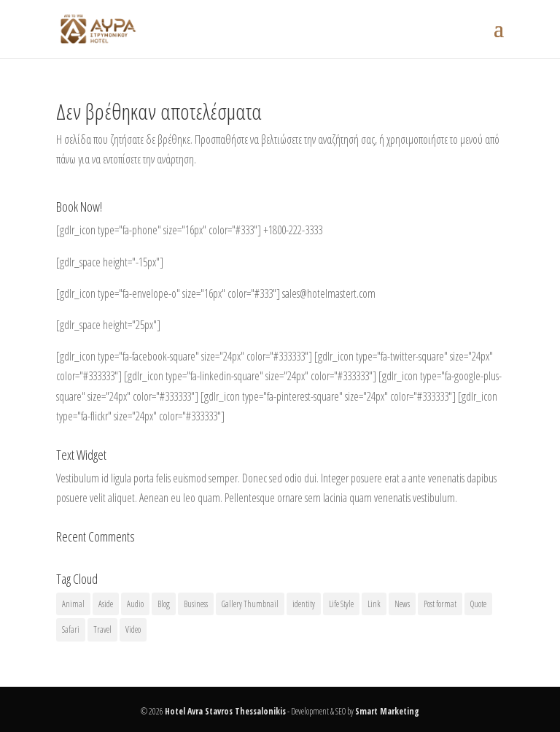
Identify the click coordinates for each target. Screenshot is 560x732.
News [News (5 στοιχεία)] (402, 604)
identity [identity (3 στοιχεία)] (304, 604)
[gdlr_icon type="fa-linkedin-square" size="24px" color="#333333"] (250, 376)
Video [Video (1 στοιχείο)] (133, 629)
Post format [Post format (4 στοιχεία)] (440, 604)
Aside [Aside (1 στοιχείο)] (106, 604)
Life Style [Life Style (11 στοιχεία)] (341, 604)
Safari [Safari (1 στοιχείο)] (71, 629)
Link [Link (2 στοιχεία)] (374, 604)
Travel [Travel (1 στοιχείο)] (102, 629)
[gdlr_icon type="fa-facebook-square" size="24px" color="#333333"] (184, 356)
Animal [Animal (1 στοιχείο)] (73, 604)
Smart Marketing (387, 711)
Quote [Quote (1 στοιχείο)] (478, 604)
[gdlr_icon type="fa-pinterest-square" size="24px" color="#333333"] (328, 396)
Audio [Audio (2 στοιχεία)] (135, 604)
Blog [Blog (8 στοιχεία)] (164, 604)
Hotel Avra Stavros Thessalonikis (225, 711)
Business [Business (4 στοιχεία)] (196, 604)
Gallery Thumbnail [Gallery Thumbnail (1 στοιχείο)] (250, 604)
